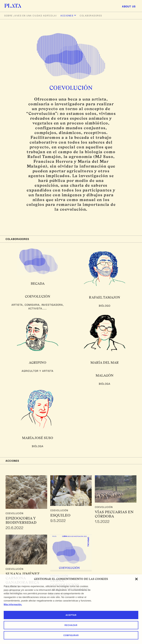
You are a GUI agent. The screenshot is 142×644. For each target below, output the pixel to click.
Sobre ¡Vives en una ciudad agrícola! (31, 16)
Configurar (71, 635)
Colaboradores (91, 16)
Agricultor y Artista (38, 371)
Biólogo (105, 306)
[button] (136, 579)
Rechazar (71, 625)
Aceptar (71, 615)
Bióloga (105, 384)
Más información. (13, 604)
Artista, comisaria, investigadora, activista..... (38, 307)
